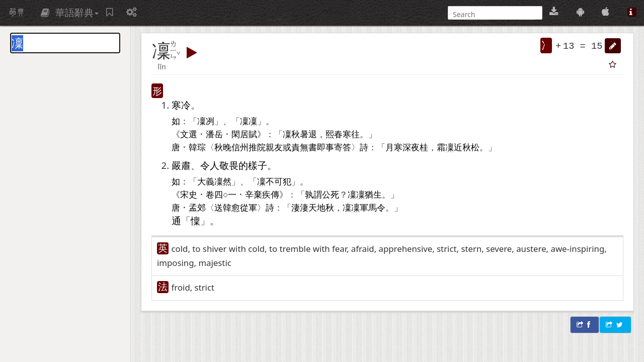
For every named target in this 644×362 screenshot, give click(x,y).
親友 (274, 147)
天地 (317, 207)
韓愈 (231, 207)
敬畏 (229, 165)
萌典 (17, 13)
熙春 (334, 134)
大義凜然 (214, 181)
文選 (189, 134)
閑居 (240, 134)
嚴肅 (181, 165)
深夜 (411, 147)
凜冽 (206, 121)
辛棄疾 (258, 194)
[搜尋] (494, 14)
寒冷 (181, 105)
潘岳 (214, 134)
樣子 (258, 165)
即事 (326, 147)
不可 (274, 181)
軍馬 (368, 207)
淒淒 (300, 207)
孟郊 (197, 207)
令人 (210, 165)
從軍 (249, 207)
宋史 (189, 194)
